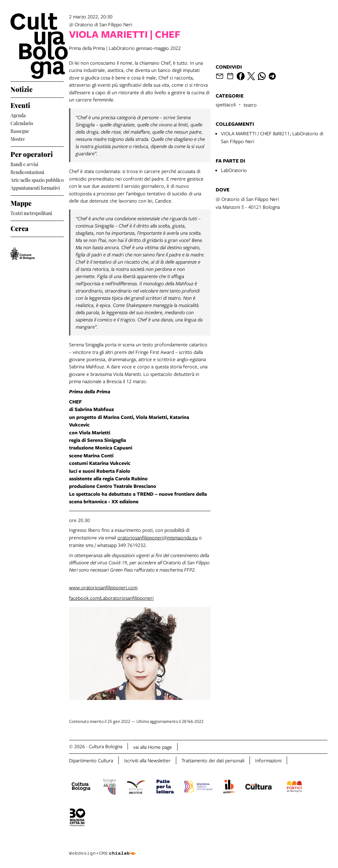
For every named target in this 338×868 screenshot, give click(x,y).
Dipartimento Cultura (91, 760)
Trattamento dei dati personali (213, 760)
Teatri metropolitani (31, 213)
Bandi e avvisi (24, 164)
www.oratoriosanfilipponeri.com (103, 587)
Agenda (18, 115)
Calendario (22, 123)
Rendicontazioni (27, 172)
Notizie (22, 88)
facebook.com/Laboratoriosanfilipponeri (111, 598)
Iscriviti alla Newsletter (147, 760)
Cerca (20, 228)
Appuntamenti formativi (35, 187)
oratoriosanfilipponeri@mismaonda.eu (157, 537)
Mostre (18, 138)
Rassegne (20, 130)
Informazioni (268, 760)
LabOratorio (234, 170)
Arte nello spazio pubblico (37, 179)
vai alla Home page (153, 747)
